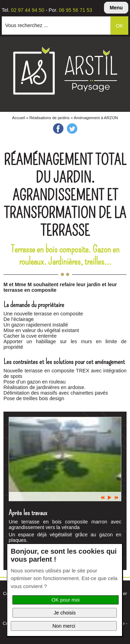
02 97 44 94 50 (27, 10)
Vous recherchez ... (27, 25)
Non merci (64, 626)
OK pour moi (66, 600)
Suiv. (116, 498)
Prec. (103, 498)
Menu (116, 8)
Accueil (19, 118)
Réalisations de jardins (50, 118)
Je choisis (65, 613)
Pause (110, 498)
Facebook (58, 129)
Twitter (72, 129)
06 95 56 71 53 (76, 10)
